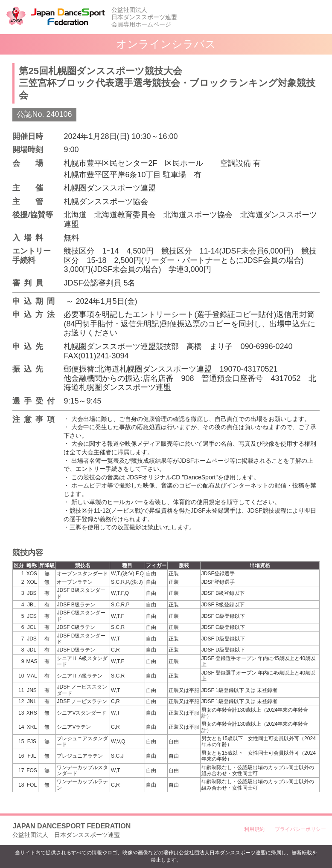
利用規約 (254, 829)
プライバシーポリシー (300, 829)
